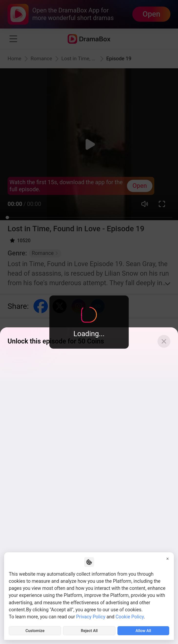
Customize (35, 630)
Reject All (89, 630)
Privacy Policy (91, 615)
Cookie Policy (130, 615)
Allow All (143, 630)
